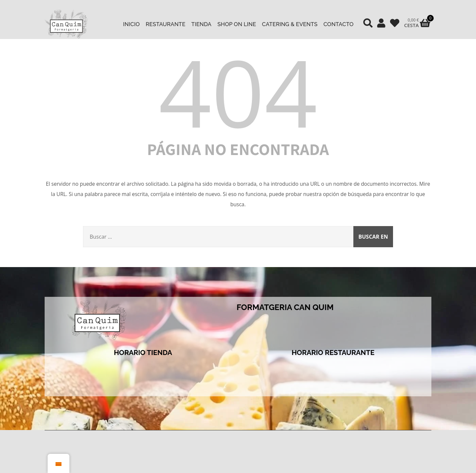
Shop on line (237, 24)
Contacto (339, 24)
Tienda (201, 24)
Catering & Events (290, 24)
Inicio (131, 24)
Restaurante (166, 24)
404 (238, 92)
